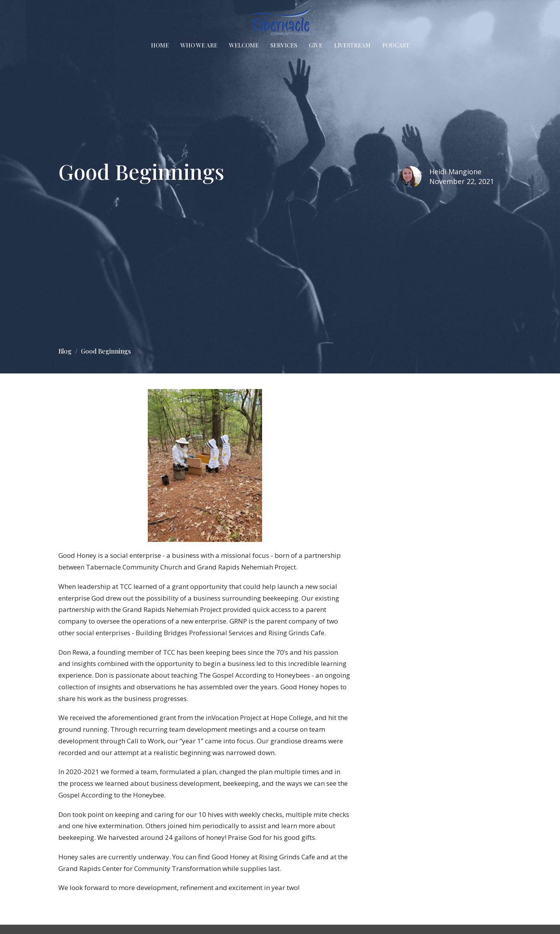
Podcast (396, 45)
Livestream (352, 45)
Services (284, 45)
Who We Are (199, 45)
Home (160, 45)
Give (316, 45)
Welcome (244, 45)
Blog (65, 351)
